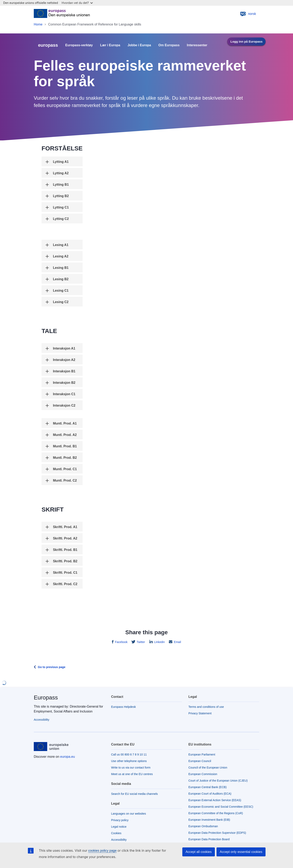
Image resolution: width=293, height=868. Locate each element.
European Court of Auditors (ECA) (210, 794)
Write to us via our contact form (131, 768)
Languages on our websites (128, 814)
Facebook (121, 642)
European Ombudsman (203, 826)
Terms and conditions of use (206, 707)
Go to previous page (52, 667)
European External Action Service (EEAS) (215, 800)
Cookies (116, 833)
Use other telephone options (129, 761)
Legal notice (119, 827)
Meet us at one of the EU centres (132, 774)
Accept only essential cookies (241, 852)
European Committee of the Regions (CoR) (216, 813)
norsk (248, 14)
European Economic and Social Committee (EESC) (221, 807)
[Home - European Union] (62, 14)
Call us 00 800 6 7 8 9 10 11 (129, 754)
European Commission (203, 774)
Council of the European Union (208, 768)
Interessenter (197, 45)
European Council (200, 761)
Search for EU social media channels (134, 794)
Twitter (140, 642)
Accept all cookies (199, 852)
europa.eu (68, 757)
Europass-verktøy (79, 45)
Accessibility (42, 720)
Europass (46, 698)
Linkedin (159, 642)
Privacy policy (120, 820)
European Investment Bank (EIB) (209, 820)
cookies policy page (102, 851)
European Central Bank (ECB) (208, 787)
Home (38, 24)
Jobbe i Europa (139, 45)
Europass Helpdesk (123, 707)
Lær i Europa (110, 45)
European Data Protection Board (209, 839)
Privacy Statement (200, 713)
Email (177, 642)
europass (48, 45)
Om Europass (169, 45)
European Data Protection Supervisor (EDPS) (217, 833)
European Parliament (202, 754)
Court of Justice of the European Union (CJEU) (218, 781)
